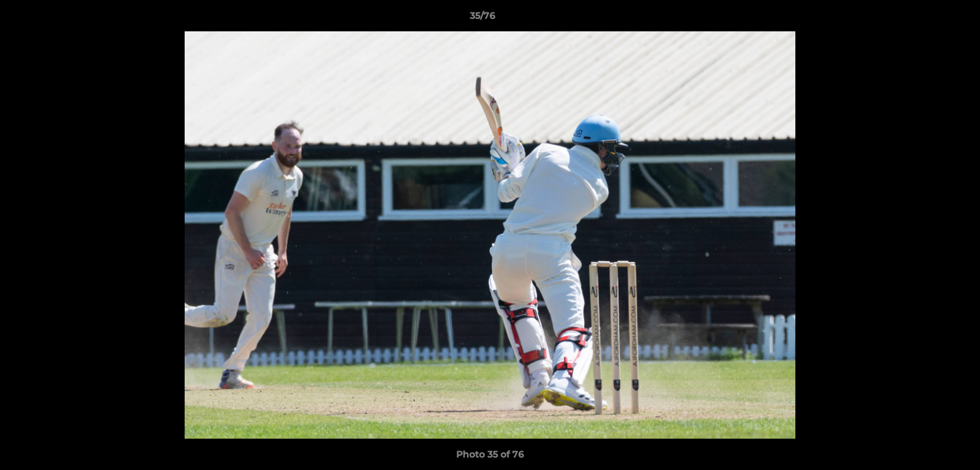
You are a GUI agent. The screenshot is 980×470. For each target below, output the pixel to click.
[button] (925, 19)
